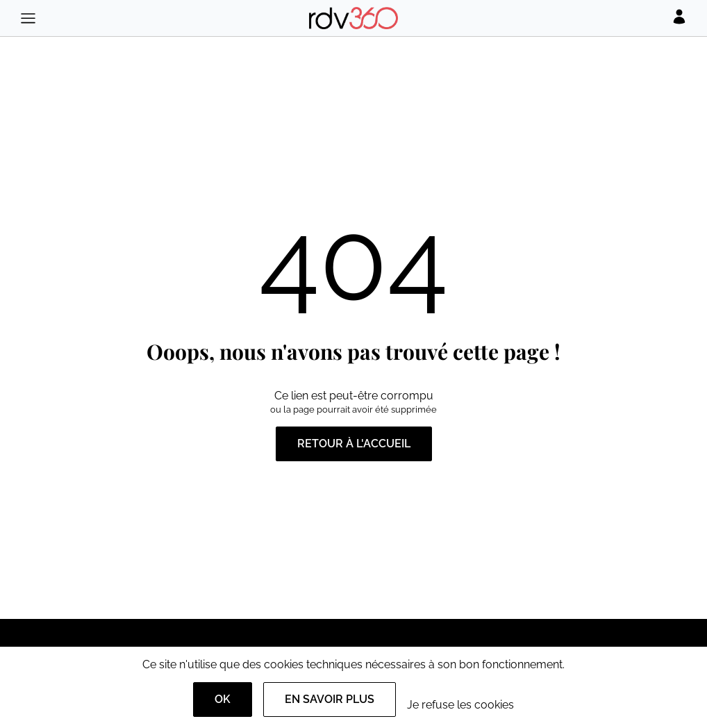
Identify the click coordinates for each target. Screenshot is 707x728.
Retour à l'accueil (354, 444)
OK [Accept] (223, 699)
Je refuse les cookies (460, 705)
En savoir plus (330, 699)
